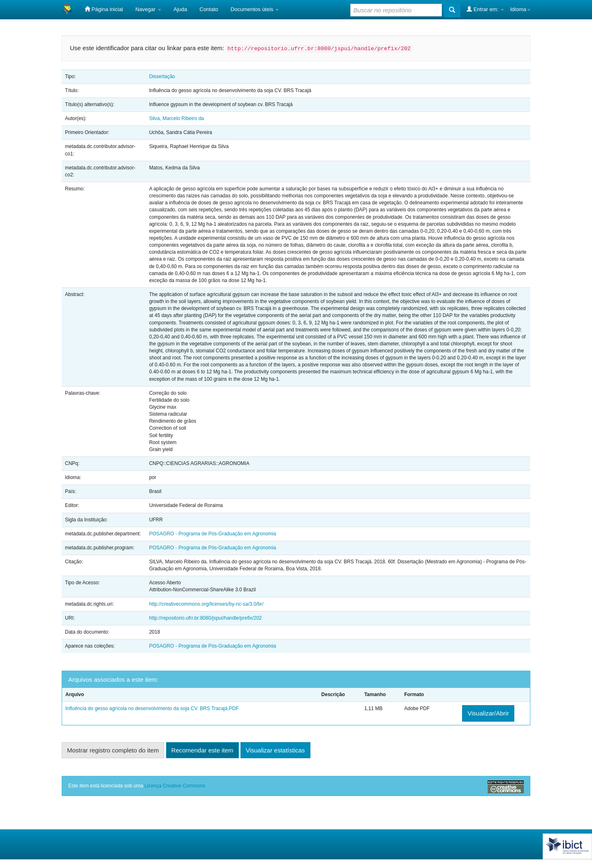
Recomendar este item (202, 750)
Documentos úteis (255, 9)
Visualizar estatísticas (275, 750)
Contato (209, 9)
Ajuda (180, 9)
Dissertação (162, 76)
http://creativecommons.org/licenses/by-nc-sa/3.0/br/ (206, 604)
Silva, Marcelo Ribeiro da (177, 118)
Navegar (148, 9)
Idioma (520, 9)
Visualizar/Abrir (488, 713)
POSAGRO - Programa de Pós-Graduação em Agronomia (213, 534)
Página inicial (104, 9)
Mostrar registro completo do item (113, 750)
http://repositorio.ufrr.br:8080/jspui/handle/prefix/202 (206, 618)
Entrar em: (485, 9)
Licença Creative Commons (175, 786)
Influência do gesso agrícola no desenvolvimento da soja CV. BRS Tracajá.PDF (152, 708)
